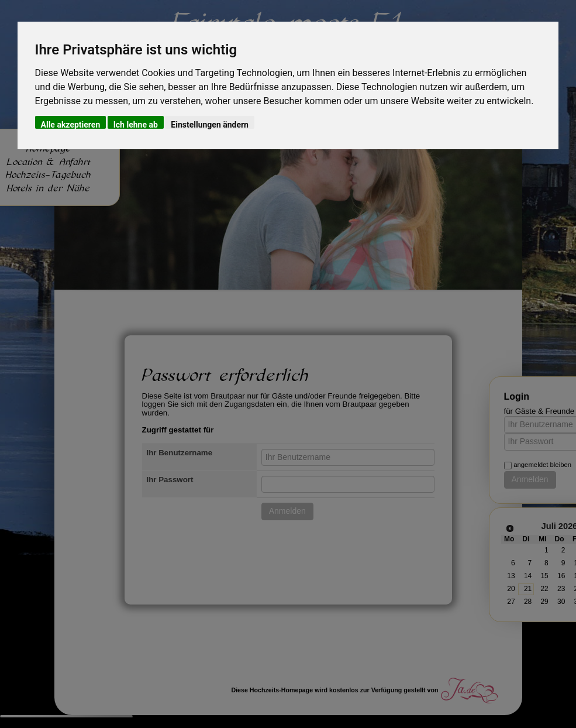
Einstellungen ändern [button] (210, 124)
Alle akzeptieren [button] (71, 124)
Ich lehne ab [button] (136, 124)
